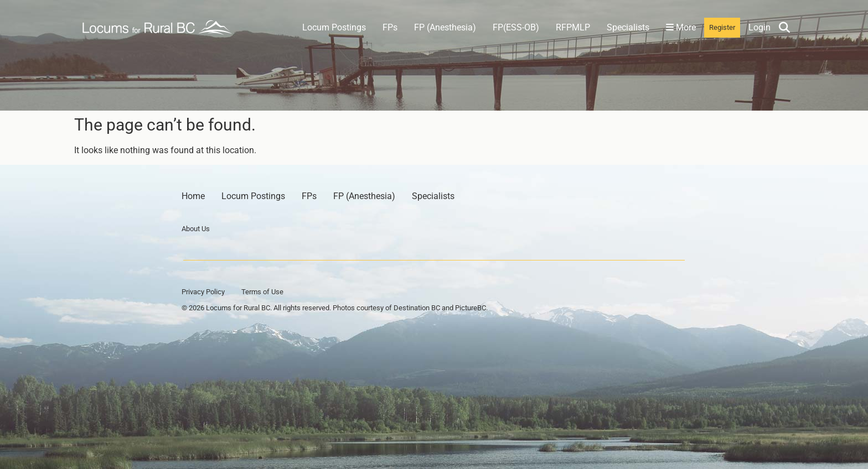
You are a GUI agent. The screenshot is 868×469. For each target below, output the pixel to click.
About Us (196, 229)
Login (759, 27)
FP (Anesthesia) (445, 27)
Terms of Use (262, 292)
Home (193, 196)
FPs (390, 27)
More (681, 27)
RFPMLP (573, 27)
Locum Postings (334, 27)
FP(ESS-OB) (516, 27)
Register (722, 27)
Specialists (628, 27)
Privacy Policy (203, 292)
